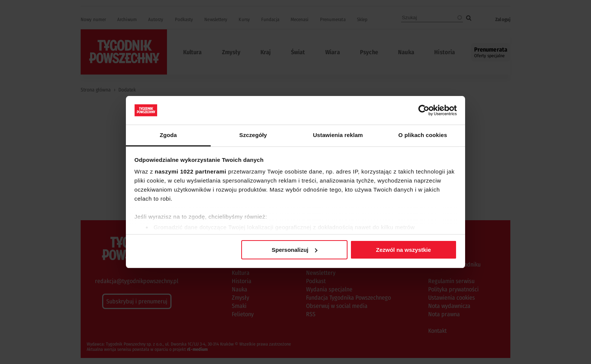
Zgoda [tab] (168, 135)
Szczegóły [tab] (253, 135)
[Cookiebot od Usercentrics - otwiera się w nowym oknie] (424, 110)
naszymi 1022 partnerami (191, 171)
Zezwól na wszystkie (403, 250)
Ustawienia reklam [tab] (338, 135)
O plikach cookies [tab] (423, 135)
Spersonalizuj (295, 250)
